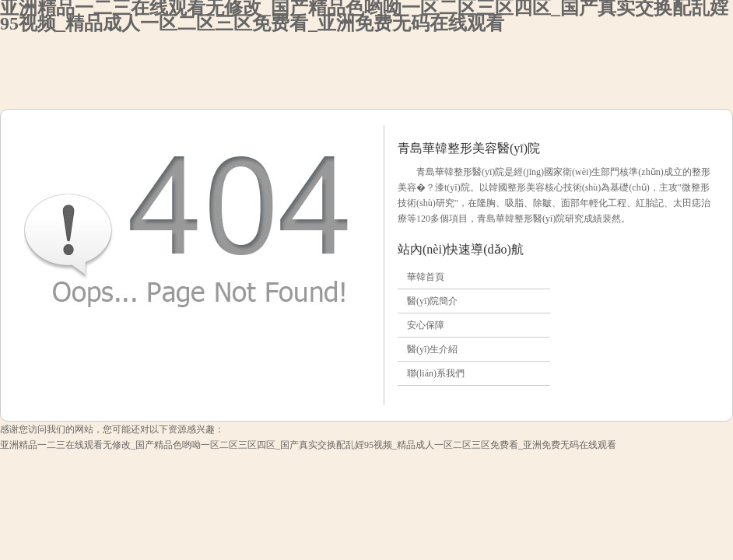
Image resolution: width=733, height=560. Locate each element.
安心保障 (426, 325)
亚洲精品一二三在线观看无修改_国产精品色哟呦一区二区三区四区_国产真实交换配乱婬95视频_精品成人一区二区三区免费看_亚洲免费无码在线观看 (308, 445)
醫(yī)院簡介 (432, 301)
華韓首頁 (426, 277)
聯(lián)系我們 (436, 373)
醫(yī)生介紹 (432, 349)
